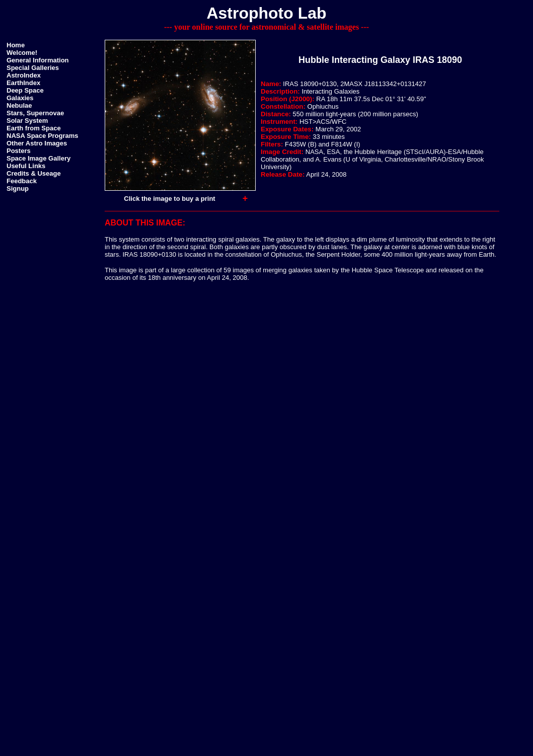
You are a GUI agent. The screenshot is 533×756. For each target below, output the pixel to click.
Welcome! (22, 53)
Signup (18, 188)
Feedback (22, 181)
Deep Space (25, 90)
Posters (19, 151)
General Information (38, 60)
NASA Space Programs (43, 136)
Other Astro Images (37, 143)
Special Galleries (33, 68)
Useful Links (26, 166)
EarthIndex (23, 83)
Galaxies (20, 98)
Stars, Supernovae (35, 113)
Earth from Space (34, 128)
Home (16, 45)
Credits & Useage (34, 173)
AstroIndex (24, 75)
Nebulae (19, 105)
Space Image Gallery (39, 158)
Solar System (27, 121)
